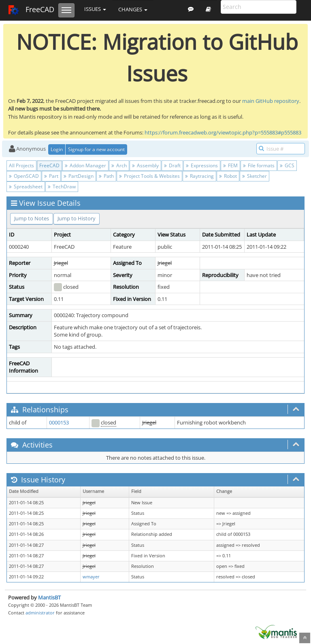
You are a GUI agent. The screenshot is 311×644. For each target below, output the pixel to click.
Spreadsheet (26, 187)
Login (57, 149)
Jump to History (77, 218)
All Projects (21, 165)
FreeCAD (31, 10)
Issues (95, 9)
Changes (133, 9)
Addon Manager (85, 165)
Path (106, 176)
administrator (40, 613)
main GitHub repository (271, 101)
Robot (228, 176)
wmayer (91, 577)
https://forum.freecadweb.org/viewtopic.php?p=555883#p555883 (223, 132)
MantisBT (49, 597)
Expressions (202, 165)
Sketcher (255, 176)
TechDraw (62, 187)
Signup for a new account (96, 149)
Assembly (145, 165)
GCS (287, 165)
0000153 (59, 422)
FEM (230, 165)
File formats (259, 165)
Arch (119, 165)
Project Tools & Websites (149, 176)
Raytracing (199, 176)
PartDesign (79, 176)
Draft (172, 165)
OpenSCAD (24, 176)
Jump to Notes (32, 218)
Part (51, 176)
